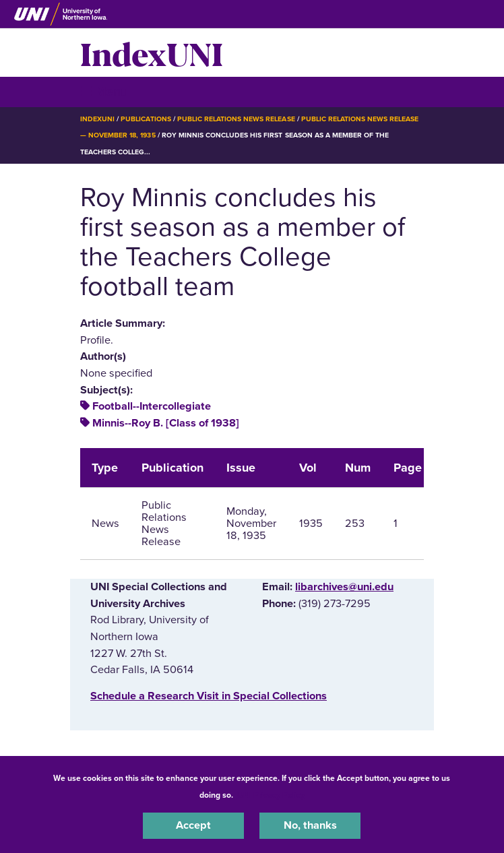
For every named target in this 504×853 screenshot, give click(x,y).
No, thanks (310, 825)
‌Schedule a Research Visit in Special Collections (209, 696)
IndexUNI (152, 53)
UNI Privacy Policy (271, 795)
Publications (146, 119)
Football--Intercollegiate (152, 406)
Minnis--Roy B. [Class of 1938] (166, 423)
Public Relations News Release (236, 119)
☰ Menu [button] (104, 91)
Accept (193, 825)
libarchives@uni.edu (344, 587)
